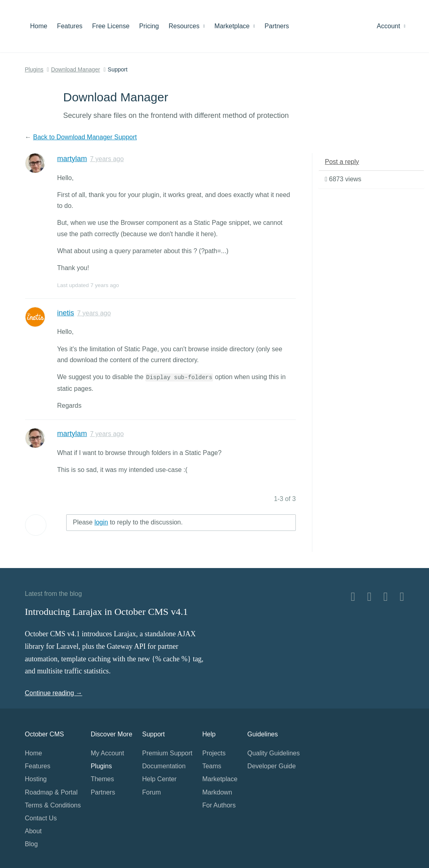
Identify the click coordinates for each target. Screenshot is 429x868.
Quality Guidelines (274, 753)
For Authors (219, 805)
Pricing (149, 26)
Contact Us (41, 818)
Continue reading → (54, 693)
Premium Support (167, 753)
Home (39, 26)
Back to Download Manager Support (85, 137)
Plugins (34, 69)
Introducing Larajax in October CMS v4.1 (107, 612)
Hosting (36, 779)
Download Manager (75, 69)
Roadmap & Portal (51, 792)
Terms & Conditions (53, 805)
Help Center (159, 779)
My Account (108, 753)
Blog (31, 844)
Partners (277, 26)
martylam (72, 159)
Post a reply (342, 162)
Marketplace (234, 26)
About (33, 831)
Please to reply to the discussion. (128, 522)
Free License (111, 26)
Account (391, 26)
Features (70, 26)
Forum (151, 792)
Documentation (164, 766)
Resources (187, 26)
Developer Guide (272, 766)
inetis (66, 313)
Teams (212, 766)
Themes (103, 779)
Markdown (217, 792)
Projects (214, 753)
